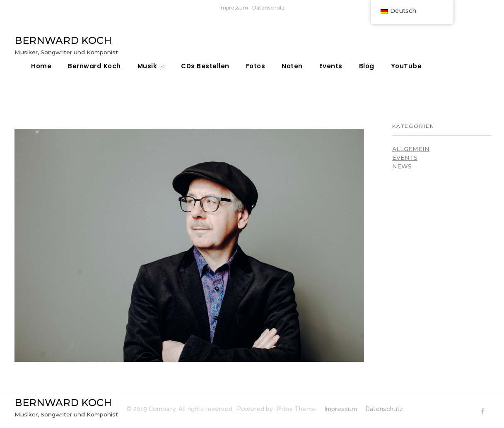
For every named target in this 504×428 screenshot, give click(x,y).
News (402, 166)
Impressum (234, 8)
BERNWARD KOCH (63, 40)
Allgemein (411, 149)
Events (405, 158)
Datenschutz (269, 8)
